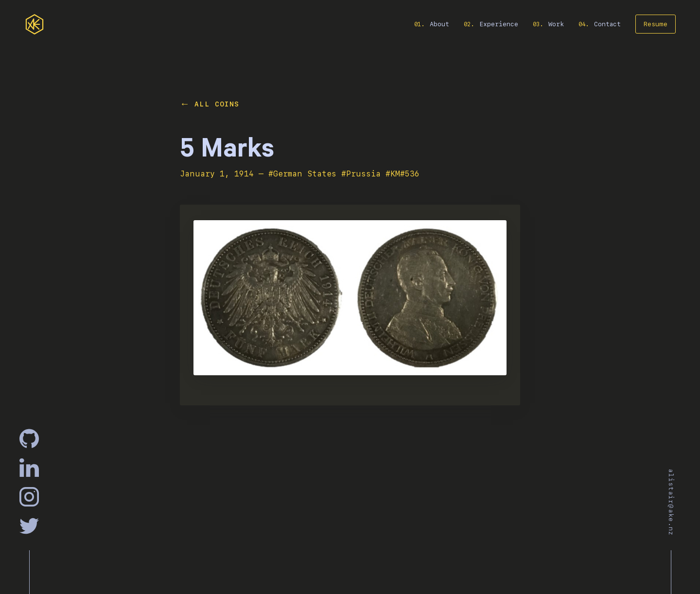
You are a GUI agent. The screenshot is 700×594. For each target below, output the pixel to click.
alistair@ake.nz (671, 503)
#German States (302, 174)
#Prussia (361, 174)
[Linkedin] (29, 468)
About (439, 24)
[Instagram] (29, 497)
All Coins (217, 104)
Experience (499, 24)
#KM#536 (402, 174)
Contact (607, 24)
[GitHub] (29, 438)
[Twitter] (29, 526)
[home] (35, 24)
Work (556, 24)
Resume (656, 24)
